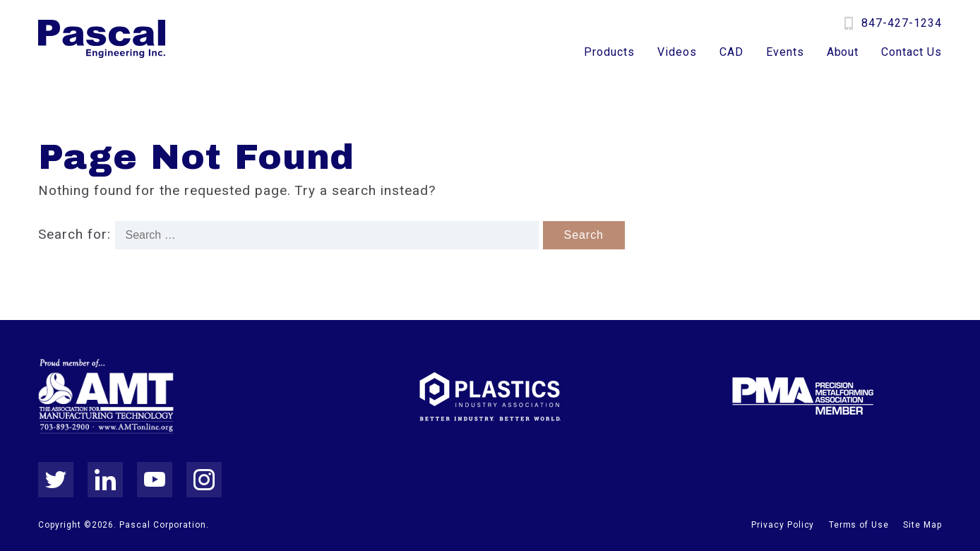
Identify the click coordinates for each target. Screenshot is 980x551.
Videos (677, 52)
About (843, 52)
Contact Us (912, 52)
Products (609, 52)
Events (785, 52)
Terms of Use (859, 525)
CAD (731, 52)
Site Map (922, 525)
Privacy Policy (783, 525)
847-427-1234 (902, 23)
